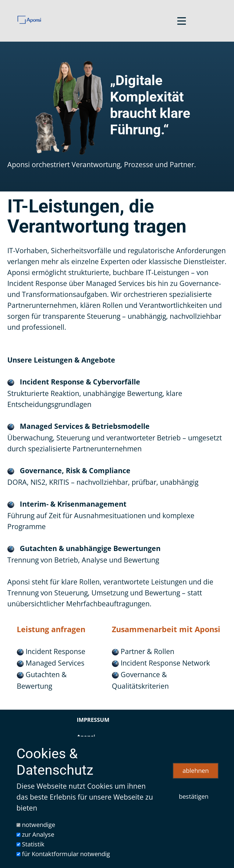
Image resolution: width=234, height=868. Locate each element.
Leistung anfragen (51, 629)
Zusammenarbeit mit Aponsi (166, 629)
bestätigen (194, 796)
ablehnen (196, 771)
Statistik (33, 844)
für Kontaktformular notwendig (66, 854)
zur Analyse (38, 834)
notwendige (39, 825)
